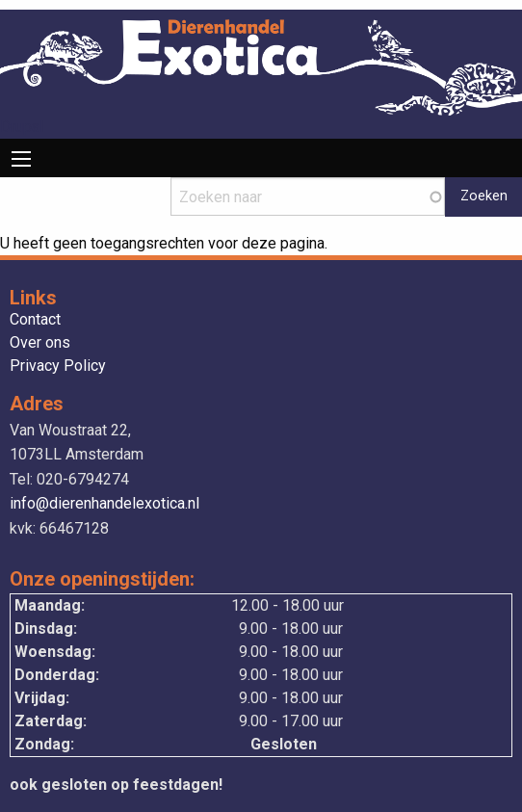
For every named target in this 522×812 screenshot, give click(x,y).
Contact (35, 320)
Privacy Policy (58, 367)
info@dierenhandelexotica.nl (104, 503)
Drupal (22, 127)
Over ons (40, 343)
